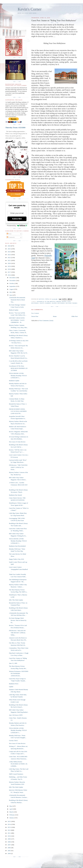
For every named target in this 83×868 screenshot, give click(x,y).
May (11, 806)
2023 (9, 255)
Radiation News (14, 684)
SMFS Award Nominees (16, 774)
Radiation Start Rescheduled (17, 546)
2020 (9, 263)
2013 (9, 827)
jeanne (54, 303)
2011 (9, 833)
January (12, 818)
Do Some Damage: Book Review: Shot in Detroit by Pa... (18, 620)
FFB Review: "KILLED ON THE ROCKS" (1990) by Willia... (17, 633)
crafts (42, 303)
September (13, 286)
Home (55, 316)
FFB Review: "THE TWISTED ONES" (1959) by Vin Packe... (18, 467)
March (11, 812)
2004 (9, 853)
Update (11, 687)
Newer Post (35, 316)
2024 (9, 252)
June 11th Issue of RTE (16, 715)
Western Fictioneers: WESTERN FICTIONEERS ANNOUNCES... (19, 674)
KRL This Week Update (16, 600)
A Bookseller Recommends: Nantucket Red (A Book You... (17, 300)
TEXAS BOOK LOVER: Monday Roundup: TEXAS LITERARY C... (18, 375)
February (12, 815)
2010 (9, 836)
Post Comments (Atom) (46, 321)
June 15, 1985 (13, 663)
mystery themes (72, 303)
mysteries (61, 303)
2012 (9, 830)
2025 (9, 249)
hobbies (48, 303)
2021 (9, 260)
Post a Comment (35, 313)
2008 (9, 842)
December (13, 278)
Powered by (17, 226)
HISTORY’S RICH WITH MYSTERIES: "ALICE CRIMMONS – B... (17, 320)
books (64, 302)
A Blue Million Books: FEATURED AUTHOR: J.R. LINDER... (18, 764)
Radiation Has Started (15, 495)
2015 (9, 821)
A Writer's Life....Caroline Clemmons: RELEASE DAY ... (18, 485)
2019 (9, 266)
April (11, 809)
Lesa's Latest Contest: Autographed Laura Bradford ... (18, 569)
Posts (9, 234)
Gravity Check (13, 741)
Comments (11, 237)
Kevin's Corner (30, 9)
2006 (9, 848)
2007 (9, 845)
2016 (9, 275)
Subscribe (17, 219)
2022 (9, 258)
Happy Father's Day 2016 (16, 559)
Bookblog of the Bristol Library (49, 302)
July (11, 292)
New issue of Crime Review (17, 442)
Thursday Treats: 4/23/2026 (15, 127)
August (12, 289)
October (12, 283)
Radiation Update (14, 381)
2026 (9, 246)
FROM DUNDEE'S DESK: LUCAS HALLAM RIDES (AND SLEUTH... (18, 411)
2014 (9, 824)
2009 (9, 839)
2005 (9, 851)
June (11, 295)
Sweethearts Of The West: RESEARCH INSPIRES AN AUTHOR (18, 368)
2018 (9, 269)
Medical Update (14, 310)
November (13, 280)
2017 (9, 272)
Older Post (75, 316)
